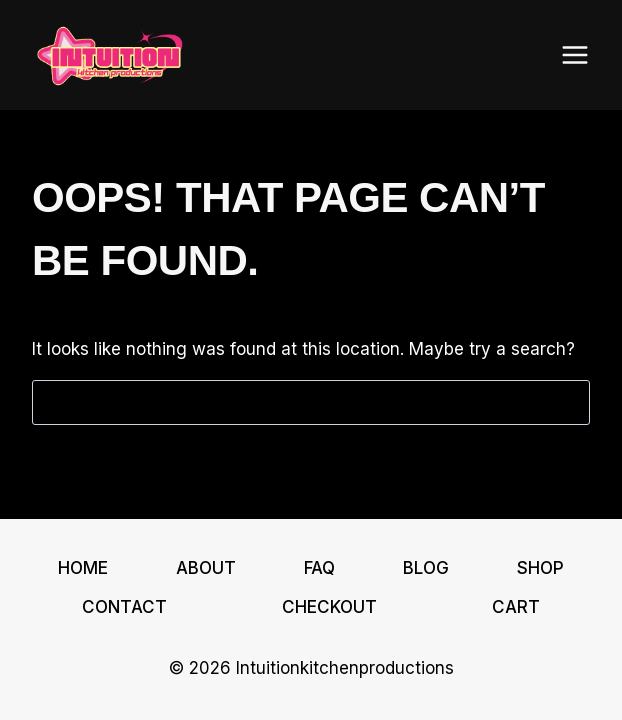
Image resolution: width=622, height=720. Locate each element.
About (206, 568)
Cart (516, 607)
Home (83, 568)
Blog (426, 568)
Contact (124, 607)
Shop (540, 568)
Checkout (329, 607)
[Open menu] (574, 54)
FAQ (319, 568)
